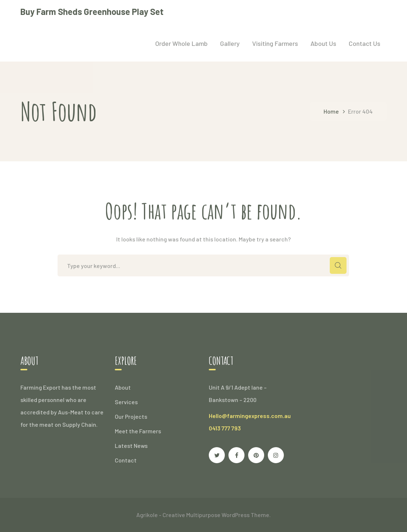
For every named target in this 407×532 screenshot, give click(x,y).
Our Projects (131, 416)
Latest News (131, 446)
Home (331, 111)
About (123, 387)
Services (126, 402)
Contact (126, 460)
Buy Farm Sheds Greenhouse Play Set (92, 11)
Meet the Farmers (138, 431)
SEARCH (338, 265)
